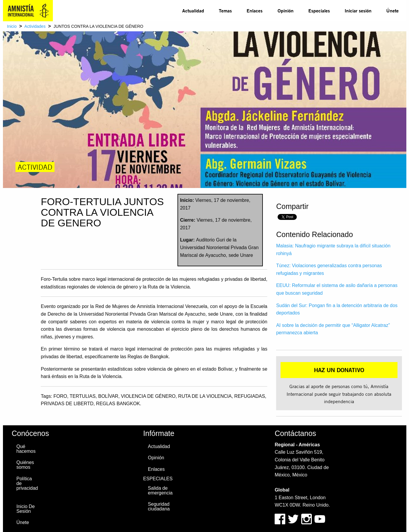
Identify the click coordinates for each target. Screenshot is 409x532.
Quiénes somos (25, 465)
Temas (225, 10)
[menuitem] (193, 11)
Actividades (35, 26)
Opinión (286, 10)
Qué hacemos (26, 449)
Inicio (12, 26)
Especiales (319, 10)
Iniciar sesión (358, 10)
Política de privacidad (27, 483)
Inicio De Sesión (26, 509)
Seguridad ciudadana (159, 506)
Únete (392, 10)
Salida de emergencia (160, 490)
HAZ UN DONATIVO (339, 370)
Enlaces (255, 10)
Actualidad (193, 10)
